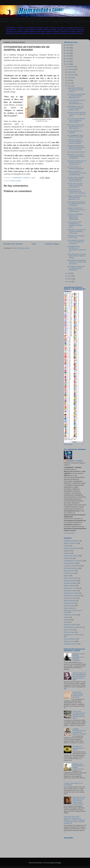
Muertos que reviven (70, 598)
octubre (70, 72)
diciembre (71, 67)
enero (70, 282)
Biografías (67, 551)
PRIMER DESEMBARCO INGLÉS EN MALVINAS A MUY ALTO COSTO (76, 148)
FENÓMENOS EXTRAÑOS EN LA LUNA (76, 237)
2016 (68, 53)
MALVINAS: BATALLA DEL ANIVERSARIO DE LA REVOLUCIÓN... (76, 127)
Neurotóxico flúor (69, 603)
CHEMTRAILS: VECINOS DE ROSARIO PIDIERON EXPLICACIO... (77, 231)
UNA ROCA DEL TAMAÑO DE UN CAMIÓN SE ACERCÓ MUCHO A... (76, 179)
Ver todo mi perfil (69, 533)
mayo (70, 86)
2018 (68, 48)
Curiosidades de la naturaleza (73, 561)
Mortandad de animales (71, 593)
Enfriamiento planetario (71, 568)
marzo (70, 276)
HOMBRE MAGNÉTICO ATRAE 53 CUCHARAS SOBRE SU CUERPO (79, 732)
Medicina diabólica (70, 586)
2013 (68, 61)
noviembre (71, 69)
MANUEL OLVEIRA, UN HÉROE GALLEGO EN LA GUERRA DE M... (76, 210)
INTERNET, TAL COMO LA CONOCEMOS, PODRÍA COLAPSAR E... (76, 156)
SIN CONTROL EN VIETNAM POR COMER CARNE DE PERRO (77, 256)
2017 (68, 50)
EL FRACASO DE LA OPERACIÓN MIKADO (75, 168)
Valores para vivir (69, 641)
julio (69, 80)
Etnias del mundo (69, 571)
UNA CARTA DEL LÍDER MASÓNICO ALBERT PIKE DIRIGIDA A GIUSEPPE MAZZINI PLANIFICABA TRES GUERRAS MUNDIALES (74, 820)
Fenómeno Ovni (69, 573)
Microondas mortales (70, 591)
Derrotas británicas (70, 563)
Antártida (67, 546)
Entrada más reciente (13, 244)
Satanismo (67, 620)
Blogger (59, 863)
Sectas (66, 622)
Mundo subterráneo (70, 601)
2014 (68, 59)
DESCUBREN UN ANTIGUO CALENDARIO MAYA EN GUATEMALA (76, 204)
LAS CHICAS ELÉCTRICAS (76, 152)
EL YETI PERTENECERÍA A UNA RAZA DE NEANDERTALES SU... (76, 102)
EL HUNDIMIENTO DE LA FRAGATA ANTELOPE (76, 136)
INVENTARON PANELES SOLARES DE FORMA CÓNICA (75, 90)
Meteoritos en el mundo (71, 588)
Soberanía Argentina (70, 625)
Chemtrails (67, 553)
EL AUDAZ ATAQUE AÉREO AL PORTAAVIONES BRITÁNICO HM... (76, 96)
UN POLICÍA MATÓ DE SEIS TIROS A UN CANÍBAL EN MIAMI (77, 114)
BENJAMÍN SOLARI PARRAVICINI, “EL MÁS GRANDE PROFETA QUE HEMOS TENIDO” (79, 801)
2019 (68, 45)
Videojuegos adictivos (71, 644)
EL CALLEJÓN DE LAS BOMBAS (75, 132)
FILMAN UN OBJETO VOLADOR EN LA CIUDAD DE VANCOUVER (77, 173)
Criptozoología (68, 558)
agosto (70, 78)
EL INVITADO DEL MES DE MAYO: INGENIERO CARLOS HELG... (76, 120)
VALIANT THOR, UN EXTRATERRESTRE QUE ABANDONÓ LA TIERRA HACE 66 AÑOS (79, 676)
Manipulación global (70, 581)
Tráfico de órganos (70, 632)
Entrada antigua (52, 244)
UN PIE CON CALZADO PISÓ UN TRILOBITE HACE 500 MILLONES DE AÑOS (79, 715)
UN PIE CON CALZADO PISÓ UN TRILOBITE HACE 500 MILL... (75, 185)
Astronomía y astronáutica (72, 548)
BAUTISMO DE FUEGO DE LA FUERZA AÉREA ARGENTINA (76, 268)
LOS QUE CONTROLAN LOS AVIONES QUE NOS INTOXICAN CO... (77, 163)
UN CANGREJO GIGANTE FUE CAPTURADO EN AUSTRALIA (76, 242)
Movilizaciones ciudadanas (72, 596)
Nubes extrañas (69, 608)
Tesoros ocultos (69, 630)
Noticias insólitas (16, 181)
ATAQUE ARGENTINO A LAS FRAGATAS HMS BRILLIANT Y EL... (77, 198)
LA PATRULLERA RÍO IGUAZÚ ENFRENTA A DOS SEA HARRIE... (75, 141)
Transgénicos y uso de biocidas (74, 635)
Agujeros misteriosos (70, 543)
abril (69, 273)
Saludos (66, 617)
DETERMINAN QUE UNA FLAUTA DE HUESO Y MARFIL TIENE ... (75, 108)
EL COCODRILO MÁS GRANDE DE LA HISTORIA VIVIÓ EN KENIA (75, 225)
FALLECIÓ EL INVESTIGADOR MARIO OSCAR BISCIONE (78, 695)
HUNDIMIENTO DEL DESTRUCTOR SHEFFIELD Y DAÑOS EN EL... (77, 249)
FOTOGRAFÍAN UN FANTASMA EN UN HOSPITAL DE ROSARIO (76, 191)
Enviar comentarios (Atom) (21, 248)
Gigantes (67, 576)
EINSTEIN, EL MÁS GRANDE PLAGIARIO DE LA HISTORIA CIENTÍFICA (79, 657)
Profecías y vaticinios (70, 615)
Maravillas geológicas (71, 583)
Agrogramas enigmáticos (72, 541)
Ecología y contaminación (72, 566)
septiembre (71, 75)
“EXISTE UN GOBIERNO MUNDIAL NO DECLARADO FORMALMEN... (75, 217)
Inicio (34, 244)
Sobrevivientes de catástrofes (73, 627)
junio (69, 83)
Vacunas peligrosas (70, 639)
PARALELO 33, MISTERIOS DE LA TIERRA (78, 748)
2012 (68, 64)
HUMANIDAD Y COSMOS (74, 461)
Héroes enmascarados (71, 578)
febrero (70, 279)
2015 (68, 56)
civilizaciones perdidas (71, 556)
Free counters (68, 444)
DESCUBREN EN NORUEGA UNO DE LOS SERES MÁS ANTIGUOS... (77, 262)
